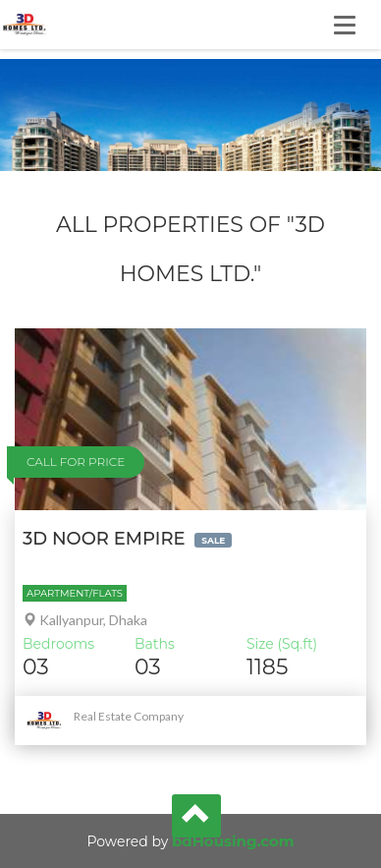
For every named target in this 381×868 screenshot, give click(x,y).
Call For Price (76, 462)
